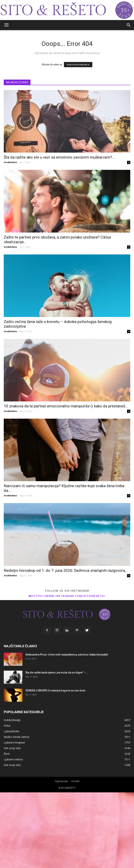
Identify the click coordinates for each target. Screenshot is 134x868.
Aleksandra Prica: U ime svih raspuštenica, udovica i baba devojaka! (67, 655)
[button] (129, 25)
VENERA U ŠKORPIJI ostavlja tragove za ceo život (55, 691)
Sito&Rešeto (10, 162)
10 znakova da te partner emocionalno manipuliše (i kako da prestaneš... (66, 406)
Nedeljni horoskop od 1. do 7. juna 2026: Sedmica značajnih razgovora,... (66, 570)
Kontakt (75, 781)
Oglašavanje (61, 781)
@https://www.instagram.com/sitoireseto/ (67, 596)
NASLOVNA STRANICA (78, 65)
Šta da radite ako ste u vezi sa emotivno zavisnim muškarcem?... (59, 157)
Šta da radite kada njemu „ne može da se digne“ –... (57, 673)
